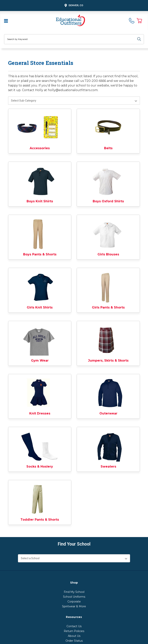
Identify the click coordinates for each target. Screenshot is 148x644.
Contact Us (74, 626)
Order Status (74, 641)
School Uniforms (74, 597)
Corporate (74, 602)
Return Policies (74, 631)
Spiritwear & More (74, 606)
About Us (74, 636)
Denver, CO (73, 6)
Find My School (74, 592)
